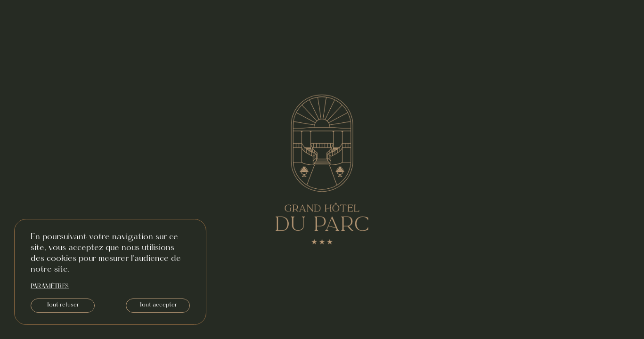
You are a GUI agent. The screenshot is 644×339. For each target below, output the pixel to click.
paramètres (50, 287)
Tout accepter (158, 305)
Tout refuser (63, 305)
